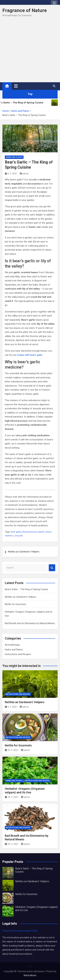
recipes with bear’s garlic (30, 355)
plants (41, 532)
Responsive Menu (54, 3)
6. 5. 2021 (11, 174)
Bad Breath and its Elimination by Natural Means (30, 623)
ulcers (48, 532)
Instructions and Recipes (18, 654)
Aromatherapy (12, 645)
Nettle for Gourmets (15, 604)
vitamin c (9, 536)
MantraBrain (30, 975)
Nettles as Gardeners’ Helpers (24, 552)
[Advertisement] (30, 51)
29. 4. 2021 (12, 750)
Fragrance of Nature (25, 10)
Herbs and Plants (14, 157)
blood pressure (30, 532)
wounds (19, 536)
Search (52, 568)
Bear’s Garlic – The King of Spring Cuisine (26, 589)
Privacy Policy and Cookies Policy (20, 931)
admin (24, 174)
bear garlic (16, 532)
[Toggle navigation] (16, 86)
